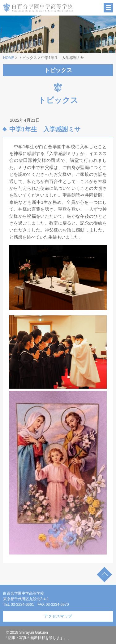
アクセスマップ (58, 616)
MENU (108, 8)
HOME (9, 58)
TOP (104, 575)
